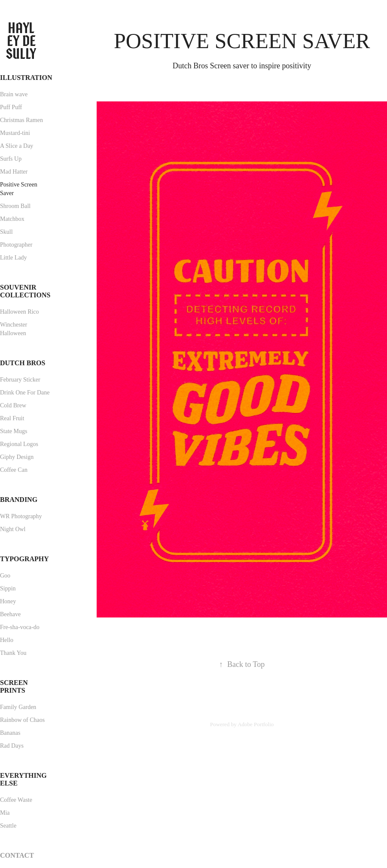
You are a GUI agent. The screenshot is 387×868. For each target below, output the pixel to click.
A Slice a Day (17, 146)
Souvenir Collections (25, 291)
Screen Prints (14, 686)
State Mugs (14, 431)
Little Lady (14, 258)
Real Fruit (12, 418)
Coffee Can (14, 470)
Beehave (10, 614)
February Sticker (20, 380)
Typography (24, 559)
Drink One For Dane (25, 393)
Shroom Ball (15, 206)
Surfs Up (11, 159)
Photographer (16, 245)
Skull (6, 232)
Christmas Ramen (21, 120)
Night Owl (13, 529)
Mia (5, 813)
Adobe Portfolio (256, 724)
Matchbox (12, 219)
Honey (8, 601)
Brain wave (14, 94)
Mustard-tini (15, 133)
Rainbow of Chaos (22, 720)
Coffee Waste (16, 800)
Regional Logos (19, 444)
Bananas (10, 733)
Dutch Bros (23, 363)
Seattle (8, 826)
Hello (7, 640)
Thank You (13, 653)
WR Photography (21, 516)
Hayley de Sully (22, 41)
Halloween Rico (20, 312)
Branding (19, 500)
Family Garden (18, 707)
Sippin (8, 588)
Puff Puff (11, 107)
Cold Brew (13, 405)
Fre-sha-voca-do (20, 627)
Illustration (26, 78)
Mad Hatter (14, 172)
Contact (17, 855)
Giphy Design (17, 457)
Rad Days (12, 746)
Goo (5, 576)
